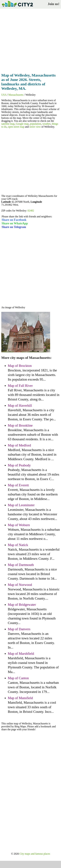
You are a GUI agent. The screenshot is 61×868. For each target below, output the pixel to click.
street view (35, 127)
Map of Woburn (19, 525)
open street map (16, 127)
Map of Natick (18, 545)
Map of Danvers (19, 629)
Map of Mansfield (20, 698)
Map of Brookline (20, 425)
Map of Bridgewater (22, 605)
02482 (31, 211)
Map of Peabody (19, 465)
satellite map (8, 124)
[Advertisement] (30, 40)
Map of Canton (18, 678)
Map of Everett (18, 485)
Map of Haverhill (20, 406)
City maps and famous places (35, 854)
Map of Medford (19, 445)
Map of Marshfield (21, 654)
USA (4, 95)
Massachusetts (16, 95)
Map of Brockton (20, 366)
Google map (22, 124)
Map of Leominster (21, 505)
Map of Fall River (20, 386)
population (35, 124)
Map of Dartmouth (21, 565)
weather (46, 124)
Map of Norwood (20, 585)
